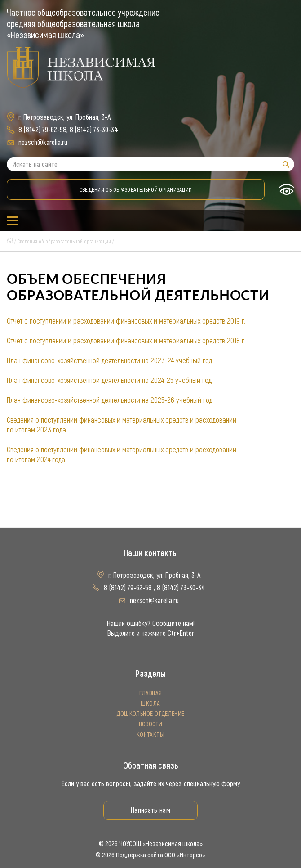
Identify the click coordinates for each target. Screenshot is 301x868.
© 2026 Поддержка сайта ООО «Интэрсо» (150, 855)
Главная (151, 693)
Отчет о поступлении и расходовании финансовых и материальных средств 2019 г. (126, 321)
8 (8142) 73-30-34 (94, 130)
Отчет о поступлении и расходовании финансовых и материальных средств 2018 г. (126, 341)
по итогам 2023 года (36, 430)
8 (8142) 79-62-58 (42, 130)
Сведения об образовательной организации (136, 190)
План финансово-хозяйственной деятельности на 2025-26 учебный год (110, 400)
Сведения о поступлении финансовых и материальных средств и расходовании (122, 420)
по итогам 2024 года (36, 459)
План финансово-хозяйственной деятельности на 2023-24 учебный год (109, 360)
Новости (151, 724)
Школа (150, 704)
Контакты (150, 735)
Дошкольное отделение (150, 714)
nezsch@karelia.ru (43, 142)
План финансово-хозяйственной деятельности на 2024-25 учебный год (109, 380)
